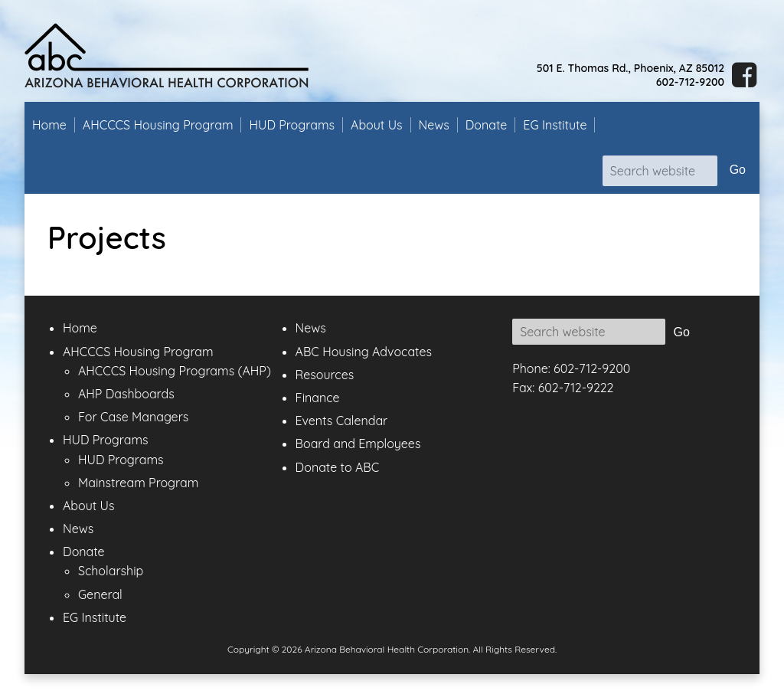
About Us (377, 125)
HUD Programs (292, 125)
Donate (487, 125)
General (100, 594)
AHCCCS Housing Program (158, 125)
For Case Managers (133, 417)
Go (738, 170)
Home (49, 125)
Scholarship (111, 571)
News (434, 125)
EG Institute (555, 125)
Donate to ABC (338, 467)
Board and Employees (358, 444)
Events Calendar (342, 421)
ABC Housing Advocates (364, 352)
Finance (318, 398)
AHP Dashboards (126, 394)
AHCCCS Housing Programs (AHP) (175, 371)
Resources (325, 375)
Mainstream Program (138, 483)
